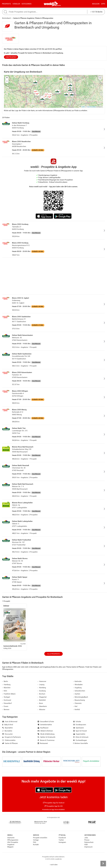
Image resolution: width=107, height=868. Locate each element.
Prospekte (6, 4)
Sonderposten (80, 725)
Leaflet (82, 107)
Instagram (62, 842)
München (6, 688)
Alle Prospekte (53, 654)
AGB (86, 845)
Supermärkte (79, 734)
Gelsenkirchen (79, 691)
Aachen (77, 694)
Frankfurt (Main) (9, 694)
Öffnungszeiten (13, 840)
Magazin (96, 4)
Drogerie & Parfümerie (11, 737)
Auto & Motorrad (10, 722)
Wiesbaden (78, 685)
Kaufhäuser (43, 728)
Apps (103, 4)
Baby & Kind (8, 725)
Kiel (75, 706)
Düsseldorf (7, 703)
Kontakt (36, 845)
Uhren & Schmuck (81, 737)
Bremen (6, 710)
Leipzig (41, 685)
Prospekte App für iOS (53, 806)
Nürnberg (42, 688)
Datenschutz (89, 842)
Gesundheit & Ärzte (46, 722)
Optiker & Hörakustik (46, 737)
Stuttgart (6, 697)
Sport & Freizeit (80, 731)
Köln (5, 691)
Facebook (62, 838)
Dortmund (7, 700)
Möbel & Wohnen (45, 731)
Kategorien (27, 4)
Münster (41, 710)
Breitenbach (7, 18)
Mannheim (42, 706)
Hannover (42, 681)
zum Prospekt (11, 57)
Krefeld (77, 710)
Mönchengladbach (81, 697)
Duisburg (42, 691)
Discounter (7, 734)
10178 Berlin (97, 12)
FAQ (35, 842)
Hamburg (6, 685)
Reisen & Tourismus (46, 740)
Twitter (61, 840)
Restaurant (43, 743)
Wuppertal (42, 697)
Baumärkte (7, 728)
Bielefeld (42, 700)
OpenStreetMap (91, 107)
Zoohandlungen (80, 740)
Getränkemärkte (45, 725)
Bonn (40, 703)
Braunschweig (79, 700)
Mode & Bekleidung (46, 734)
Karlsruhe (77, 681)
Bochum (41, 694)
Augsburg (77, 688)
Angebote (11, 845)
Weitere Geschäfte (81, 743)
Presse (87, 840)
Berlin (59, 5)
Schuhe (77, 722)
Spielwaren (79, 728)
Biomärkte (7, 731)
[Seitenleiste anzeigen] (103, 864)
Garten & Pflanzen (10, 743)
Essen (5, 706)
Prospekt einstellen (40, 838)
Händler (16, 4)
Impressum (88, 847)
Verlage (36, 840)
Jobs (86, 838)
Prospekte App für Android (54, 803)
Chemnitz (77, 703)
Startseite (11, 838)
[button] (100, 78)
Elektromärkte (9, 740)
